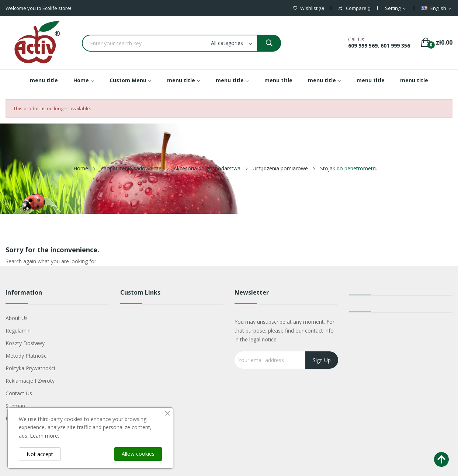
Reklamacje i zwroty (30, 381)
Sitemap (15, 406)
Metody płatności (27, 356)
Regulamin (18, 331)
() (308, 8)
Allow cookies (138, 454)
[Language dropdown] (437, 8)
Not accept (40, 454)
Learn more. (44, 436)
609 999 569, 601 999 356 (379, 46)
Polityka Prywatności (30, 368)
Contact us (19, 393)
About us (17, 318)
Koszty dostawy (25, 343)
